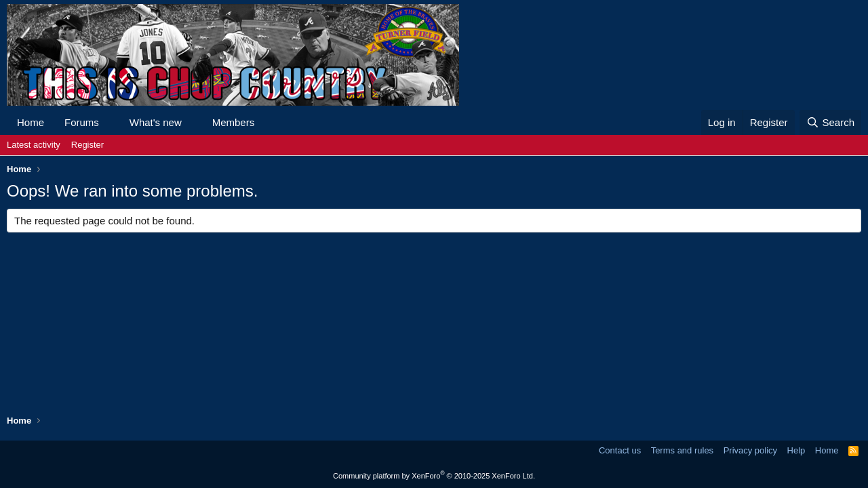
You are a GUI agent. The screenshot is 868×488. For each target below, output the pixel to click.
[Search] (830, 122)
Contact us (620, 450)
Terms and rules (682, 450)
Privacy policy (750, 450)
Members (234, 122)
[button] (110, 122)
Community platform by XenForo (434, 476)
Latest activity (34, 145)
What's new (156, 122)
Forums (82, 122)
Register (87, 145)
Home (31, 122)
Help (796, 450)
